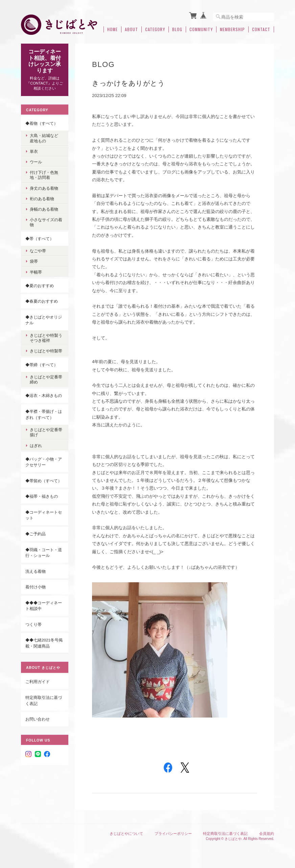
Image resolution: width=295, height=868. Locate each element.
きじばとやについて (126, 834)
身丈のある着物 (44, 188)
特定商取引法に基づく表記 (44, 700)
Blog (177, 29)
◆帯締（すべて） (42, 364)
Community (201, 29)
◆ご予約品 (36, 534)
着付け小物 (36, 587)
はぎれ (36, 445)
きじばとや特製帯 (46, 351)
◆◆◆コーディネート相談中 (44, 605)
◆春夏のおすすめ (42, 301)
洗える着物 (36, 571)
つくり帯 (33, 624)
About (131, 29)
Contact (261, 29)
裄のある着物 (42, 198)
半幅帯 (36, 272)
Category (155, 29)
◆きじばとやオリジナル (44, 320)
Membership (232, 29)
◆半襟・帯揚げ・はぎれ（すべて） (44, 414)
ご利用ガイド (38, 682)
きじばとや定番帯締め (46, 379)
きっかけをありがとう (128, 83)
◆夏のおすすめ (40, 285)
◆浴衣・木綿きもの (44, 395)
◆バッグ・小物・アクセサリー (44, 462)
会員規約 (267, 834)
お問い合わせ (38, 719)
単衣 (34, 151)
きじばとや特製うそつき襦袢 (46, 338)
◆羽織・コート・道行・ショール (44, 552)
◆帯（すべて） (40, 238)
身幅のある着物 (44, 209)
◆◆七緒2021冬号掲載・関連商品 (44, 643)
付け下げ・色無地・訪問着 (44, 175)
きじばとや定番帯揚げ (46, 432)
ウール (36, 162)
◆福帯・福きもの (42, 496)
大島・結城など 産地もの (46, 138)
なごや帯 (38, 251)
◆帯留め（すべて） (44, 480)
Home (112, 29)
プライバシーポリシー (173, 834)
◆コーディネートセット (44, 515)
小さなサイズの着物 (46, 222)
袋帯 (34, 261)
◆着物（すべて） (42, 123)
